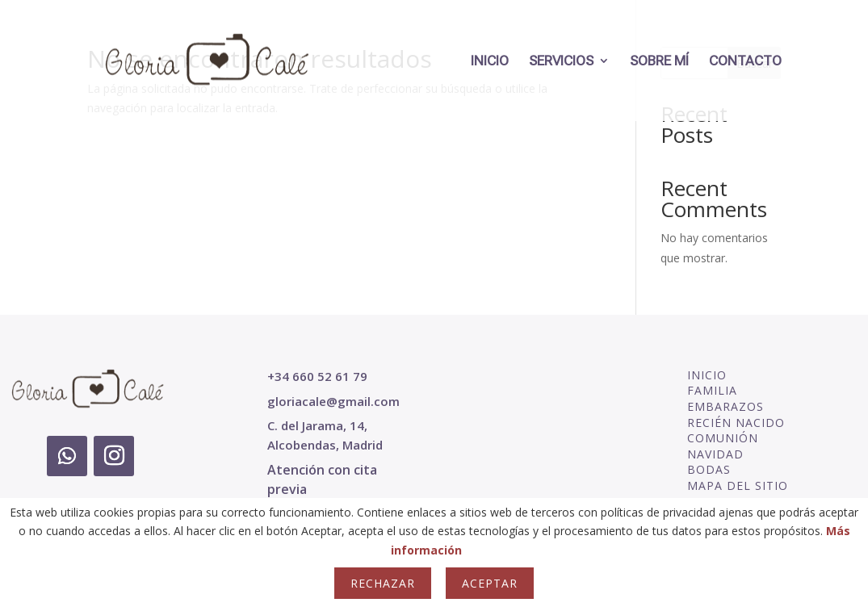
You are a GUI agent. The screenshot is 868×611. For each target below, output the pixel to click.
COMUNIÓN (723, 438)
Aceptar (490, 583)
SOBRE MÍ (659, 62)
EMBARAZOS (725, 406)
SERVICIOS (561, 62)
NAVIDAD (715, 454)
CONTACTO (745, 62)
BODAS (709, 469)
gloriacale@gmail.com (333, 401)
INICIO (490, 62)
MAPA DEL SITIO (738, 485)
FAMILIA (712, 390)
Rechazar (383, 583)
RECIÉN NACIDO (736, 423)
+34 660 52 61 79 (317, 376)
